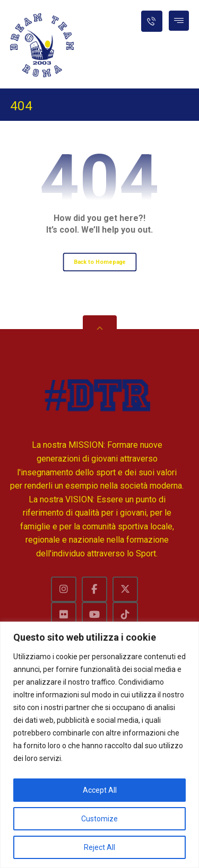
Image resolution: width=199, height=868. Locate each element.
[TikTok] (125, 615)
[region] (99, 745)
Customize (99, 819)
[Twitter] (125, 589)
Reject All (99, 847)
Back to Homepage (99, 262)
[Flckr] (64, 615)
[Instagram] (64, 589)
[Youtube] (94, 615)
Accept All (100, 790)
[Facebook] (94, 589)
